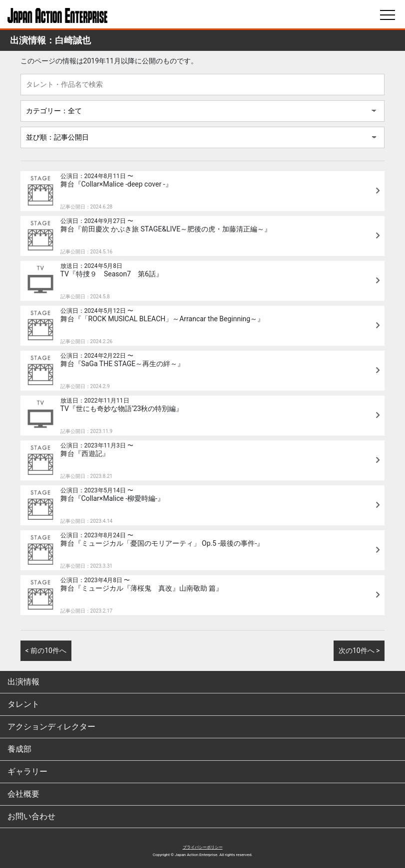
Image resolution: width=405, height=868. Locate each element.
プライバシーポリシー (203, 847)
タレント (23, 704)
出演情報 (23, 682)
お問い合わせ (31, 816)
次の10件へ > (359, 651)
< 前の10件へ (46, 651)
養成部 (19, 749)
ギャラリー (27, 771)
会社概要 (23, 794)
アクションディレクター (51, 727)
